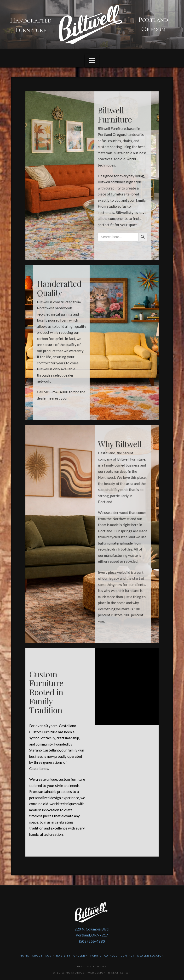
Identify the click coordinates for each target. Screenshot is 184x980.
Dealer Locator (151, 956)
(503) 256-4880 (92, 941)
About (37, 956)
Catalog (111, 956)
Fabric (96, 956)
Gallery (80, 956)
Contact (128, 956)
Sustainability (58, 956)
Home (25, 956)
